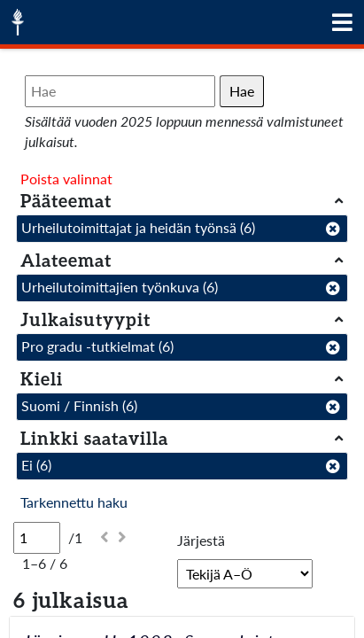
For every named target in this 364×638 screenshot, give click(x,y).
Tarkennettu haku (74, 502)
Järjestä (201, 540)
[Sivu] (37, 538)
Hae (242, 91)
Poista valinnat (66, 179)
